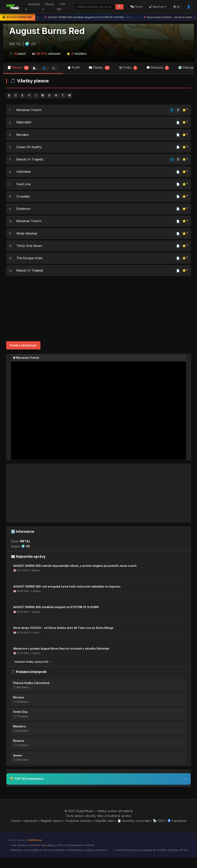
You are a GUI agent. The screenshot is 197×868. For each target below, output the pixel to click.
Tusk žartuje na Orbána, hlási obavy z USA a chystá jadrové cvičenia (52, 856)
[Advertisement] (98, 319)
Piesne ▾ (46, 7)
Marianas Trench (29, 111)
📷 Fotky (128, 68)
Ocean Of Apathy (29, 150)
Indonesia (24, 176)
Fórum (136, 7)
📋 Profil (73, 68)
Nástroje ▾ (157, 7)
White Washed (27, 241)
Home (15, 831)
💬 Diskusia (158, 68)
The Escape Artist (30, 267)
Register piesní (51, 831)
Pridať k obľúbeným (23, 356)
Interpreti (30, 831)
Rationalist (24, 124)
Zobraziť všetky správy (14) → (33, 672)
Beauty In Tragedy (30, 163)
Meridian (23, 137)
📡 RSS (158, 831)
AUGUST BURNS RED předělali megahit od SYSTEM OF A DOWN (88, 17)
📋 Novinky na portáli (133, 831)
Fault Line (24, 189)
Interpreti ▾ (32, 7)
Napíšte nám (104, 831)
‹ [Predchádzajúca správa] (38, 17)
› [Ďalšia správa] (195, 17)
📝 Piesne (33, 68)
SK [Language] (176, 7)
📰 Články (99, 68)
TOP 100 (59, 7)
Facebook (177, 831)
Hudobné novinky (78, 831)
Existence (24, 215)
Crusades (24, 202)
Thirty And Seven (30, 254)
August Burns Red (47, 31)
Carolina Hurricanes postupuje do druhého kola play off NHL (152, 861)
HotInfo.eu (35, 851)
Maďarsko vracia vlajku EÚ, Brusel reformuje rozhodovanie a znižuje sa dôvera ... (60, 861)
